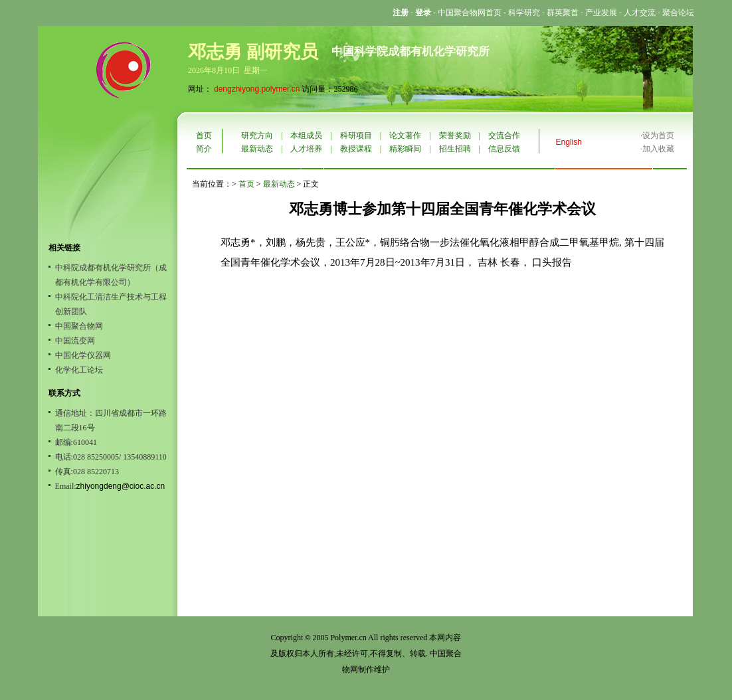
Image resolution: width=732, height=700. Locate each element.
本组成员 (306, 135)
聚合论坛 (678, 13)
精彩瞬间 (405, 149)
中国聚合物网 (79, 326)
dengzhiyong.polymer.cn (257, 89)
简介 (204, 149)
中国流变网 (75, 341)
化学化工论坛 (79, 370)
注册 (401, 13)
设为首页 (658, 135)
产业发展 (601, 13)
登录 (423, 13)
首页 (204, 135)
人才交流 (640, 13)
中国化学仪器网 (83, 355)
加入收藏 (658, 149)
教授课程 (356, 149)
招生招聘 (455, 149)
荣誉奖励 (455, 135)
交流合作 (504, 135)
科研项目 (356, 135)
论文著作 (405, 135)
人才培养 (306, 149)
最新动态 (257, 149)
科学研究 (524, 13)
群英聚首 (563, 13)
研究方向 (257, 135)
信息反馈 (504, 149)
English (569, 142)
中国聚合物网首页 (470, 13)
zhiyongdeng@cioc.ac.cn (121, 486)
